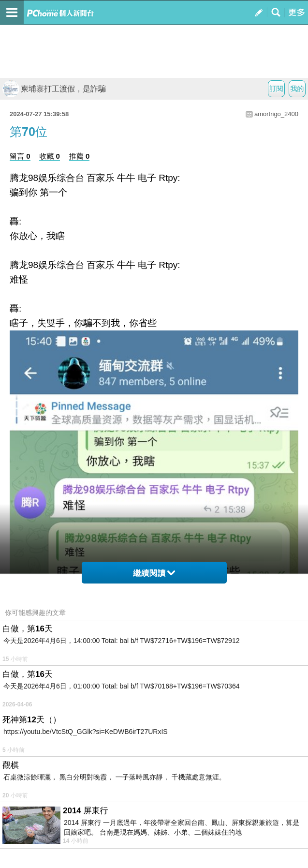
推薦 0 (80, 156)
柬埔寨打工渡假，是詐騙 (54, 89)
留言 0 (20, 156)
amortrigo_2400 (276, 114)
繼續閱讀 (154, 573)
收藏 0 (50, 156)
